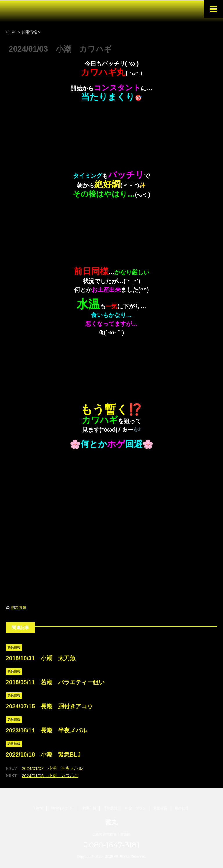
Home (39, 808)
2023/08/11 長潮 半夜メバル (46, 730)
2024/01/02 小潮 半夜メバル (52, 768)
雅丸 (111, 822)
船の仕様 (182, 808)
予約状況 (111, 808)
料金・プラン (136, 808)
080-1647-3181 (112, 845)
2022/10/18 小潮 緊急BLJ (43, 754)
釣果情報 (19, 607)
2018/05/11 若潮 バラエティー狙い (55, 682)
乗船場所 (160, 808)
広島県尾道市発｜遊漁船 (111, 835)
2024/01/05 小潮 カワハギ (50, 776)
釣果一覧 (89, 808)
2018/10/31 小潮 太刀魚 (41, 658)
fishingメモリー (63, 808)
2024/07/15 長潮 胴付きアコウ (49, 706)
